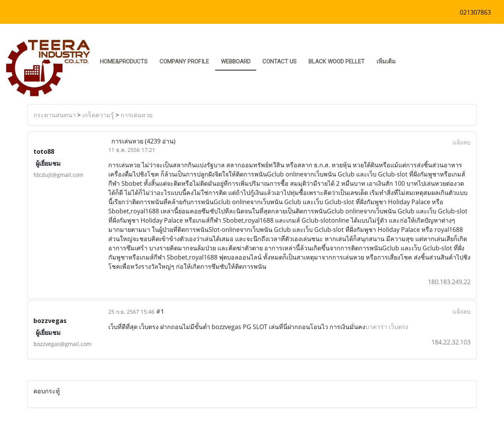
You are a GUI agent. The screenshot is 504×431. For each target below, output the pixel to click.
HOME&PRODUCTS (124, 62)
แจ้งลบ (462, 142)
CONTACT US (279, 62)
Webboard (236, 62)
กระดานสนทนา (55, 115)
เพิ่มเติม (386, 62)
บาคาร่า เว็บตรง (387, 327)
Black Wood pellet (337, 62)
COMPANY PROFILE (184, 62)
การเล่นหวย (137, 115)
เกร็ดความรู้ (98, 115)
